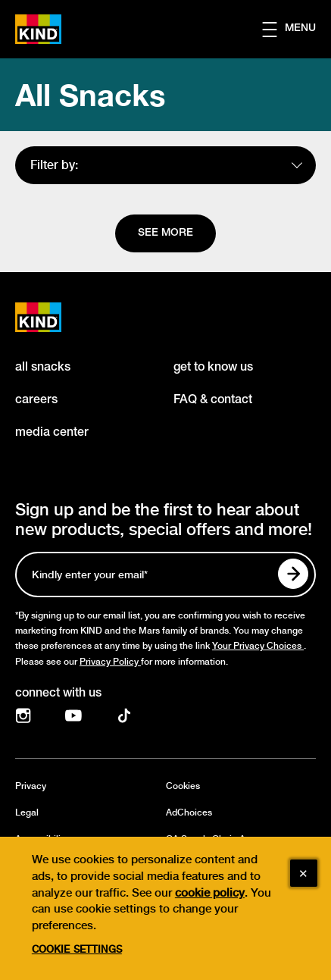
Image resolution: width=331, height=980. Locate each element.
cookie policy (210, 909)
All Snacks (90, 95)
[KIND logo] (55, 317)
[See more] (165, 233)
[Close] (304, 889)
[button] (297, 30)
